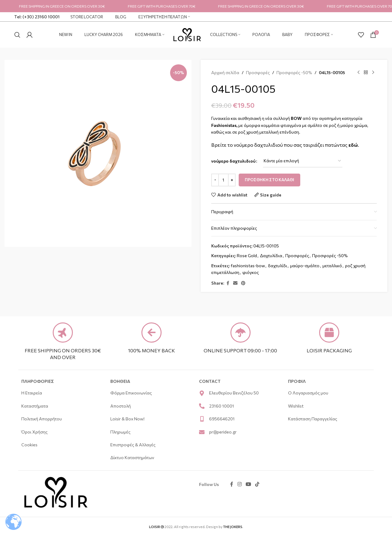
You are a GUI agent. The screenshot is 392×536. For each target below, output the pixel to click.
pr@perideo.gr (223, 432)
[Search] (17, 35)
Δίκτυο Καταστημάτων (132, 457)
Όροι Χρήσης (34, 432)
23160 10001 (222, 406)
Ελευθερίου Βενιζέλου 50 (234, 393)
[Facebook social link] (228, 283)
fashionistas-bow (248, 266)
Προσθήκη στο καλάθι (269, 180)
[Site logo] (187, 34)
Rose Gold (247, 255)
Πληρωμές (120, 432)
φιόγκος (251, 272)
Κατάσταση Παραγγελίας (313, 419)
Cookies (30, 445)
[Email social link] (235, 283)
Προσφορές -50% (294, 72)
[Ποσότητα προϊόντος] (223, 180)
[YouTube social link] (248, 484)
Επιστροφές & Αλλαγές (133, 445)
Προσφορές (258, 72)
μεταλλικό (332, 266)
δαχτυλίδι (278, 266)
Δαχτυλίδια (271, 255)
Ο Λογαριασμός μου (308, 393)
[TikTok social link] (257, 484)
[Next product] (373, 73)
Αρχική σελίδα (225, 72)
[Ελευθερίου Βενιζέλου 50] (202, 393)
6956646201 (222, 419)
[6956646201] (202, 419)
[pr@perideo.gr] (202, 432)
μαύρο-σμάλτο (305, 266)
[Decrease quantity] (215, 180)
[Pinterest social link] (243, 283)
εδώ (353, 145)
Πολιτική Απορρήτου (42, 419)
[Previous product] (358, 73)
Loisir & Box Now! (128, 419)
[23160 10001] (202, 406)
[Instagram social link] (239, 484)
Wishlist (296, 406)
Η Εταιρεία (32, 393)
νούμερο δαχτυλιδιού (233, 161)
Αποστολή (121, 406)
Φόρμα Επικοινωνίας (131, 393)
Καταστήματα (35, 406)
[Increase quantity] (232, 180)
